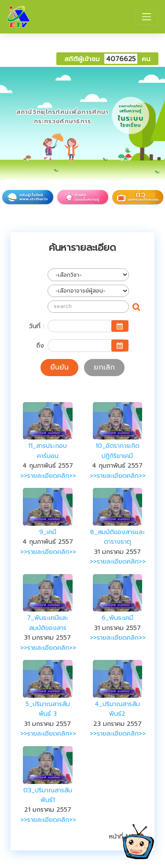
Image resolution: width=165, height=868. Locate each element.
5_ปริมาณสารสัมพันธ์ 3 (48, 709)
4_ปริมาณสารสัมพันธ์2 (117, 709)
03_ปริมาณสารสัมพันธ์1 (48, 795)
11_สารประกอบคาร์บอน (48, 451)
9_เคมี (48, 532)
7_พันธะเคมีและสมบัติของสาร (48, 623)
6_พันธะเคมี (117, 618)
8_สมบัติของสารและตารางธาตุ (117, 537)
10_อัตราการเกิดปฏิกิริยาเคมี (117, 451)
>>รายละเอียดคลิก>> (48, 476)
